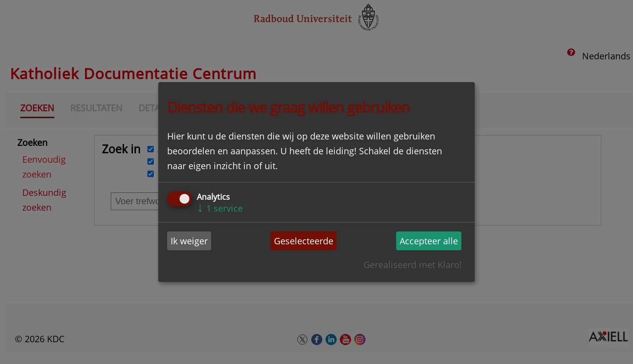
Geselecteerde (304, 241)
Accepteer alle (429, 241)
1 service (220, 208)
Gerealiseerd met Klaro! (413, 265)
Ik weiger (189, 241)
